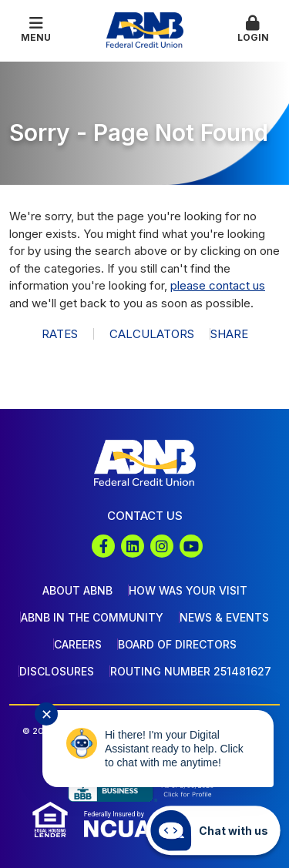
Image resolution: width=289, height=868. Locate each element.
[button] (253, 30)
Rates (60, 334)
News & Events (224, 617)
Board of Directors (177, 644)
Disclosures (57, 671)
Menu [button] (36, 29)
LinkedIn (133, 546)
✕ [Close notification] (47, 714)
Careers (78, 644)
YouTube (191, 546)
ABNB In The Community (92, 617)
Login (253, 29)
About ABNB (77, 590)
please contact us (218, 285)
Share (229, 334)
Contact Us (145, 516)
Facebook (103, 546)
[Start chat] (213, 830)
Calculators (152, 334)
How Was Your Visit (188, 590)
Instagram (162, 546)
